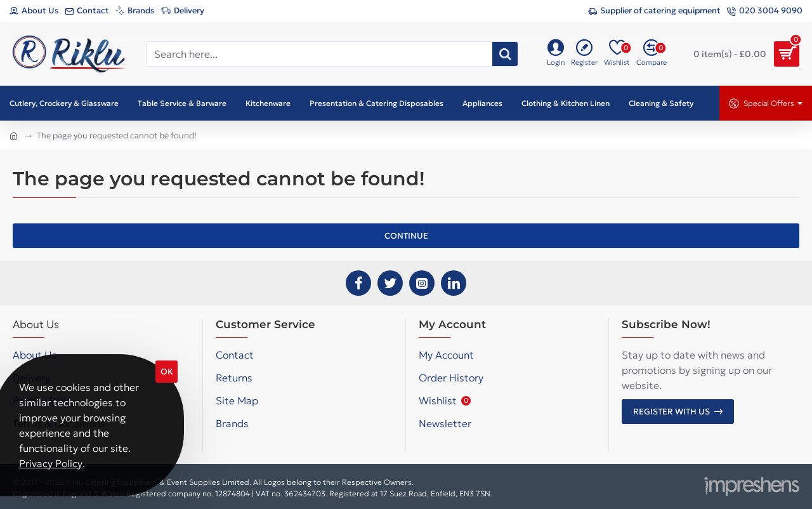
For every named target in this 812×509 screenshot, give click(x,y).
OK (167, 372)
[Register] (584, 54)
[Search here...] (505, 54)
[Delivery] (182, 11)
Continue (406, 236)
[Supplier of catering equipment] (654, 11)
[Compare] (652, 54)
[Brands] (135, 11)
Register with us (671, 412)
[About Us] (34, 11)
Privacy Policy (51, 463)
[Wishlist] (617, 54)
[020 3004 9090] (765, 11)
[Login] (556, 54)
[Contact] (87, 11)
